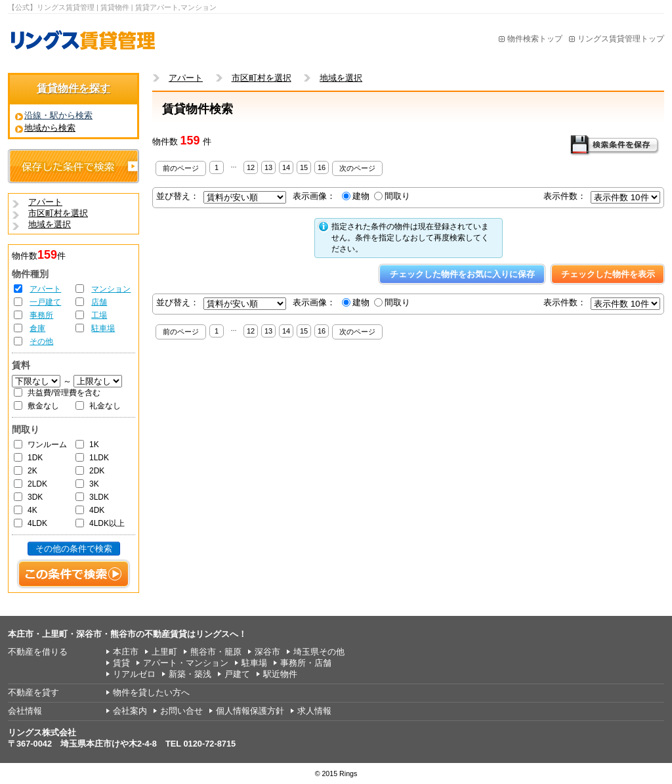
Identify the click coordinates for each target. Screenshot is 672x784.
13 (268, 167)
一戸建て (45, 302)
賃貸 (121, 663)
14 (286, 167)
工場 (99, 315)
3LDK (99, 497)
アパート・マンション (186, 663)
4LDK (37, 523)
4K (32, 510)
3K (94, 484)
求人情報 (314, 711)
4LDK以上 (107, 523)
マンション (111, 289)
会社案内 (130, 711)
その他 (41, 341)
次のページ (357, 168)
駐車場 (103, 328)
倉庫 (37, 328)
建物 (361, 196)
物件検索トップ (535, 39)
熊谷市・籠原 (216, 652)
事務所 (41, 315)
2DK (97, 471)
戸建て (237, 674)
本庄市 (126, 652)
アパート (45, 289)
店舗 (99, 302)
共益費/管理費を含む (64, 393)
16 (322, 167)
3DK (35, 497)
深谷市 (267, 652)
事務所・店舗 (306, 663)
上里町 (164, 652)
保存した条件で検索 (73, 166)
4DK (97, 510)
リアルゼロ (134, 674)
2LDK (37, 484)
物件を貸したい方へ (151, 692)
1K (94, 445)
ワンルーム (47, 445)
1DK (35, 458)
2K (32, 471)
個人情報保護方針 (250, 711)
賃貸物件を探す (73, 88)
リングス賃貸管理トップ (621, 39)
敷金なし (43, 406)
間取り (397, 196)
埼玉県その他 (319, 652)
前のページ (181, 168)
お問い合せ (181, 711)
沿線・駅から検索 (58, 115)
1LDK (99, 458)
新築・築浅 (190, 674)
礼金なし (105, 406)
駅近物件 (280, 674)
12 (251, 167)
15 (304, 167)
